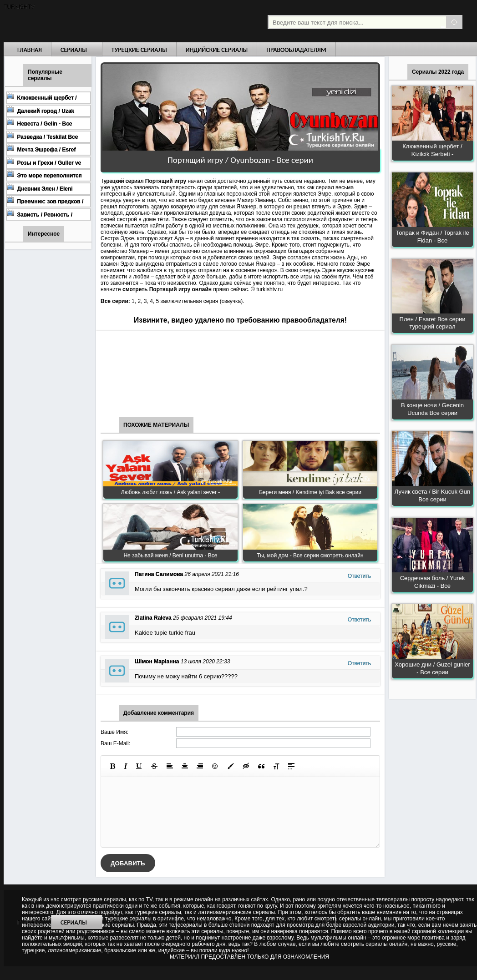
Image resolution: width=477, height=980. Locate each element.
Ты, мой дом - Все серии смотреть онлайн (310, 556)
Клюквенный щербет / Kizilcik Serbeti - (432, 150)
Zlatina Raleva (153, 618)
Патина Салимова (159, 574)
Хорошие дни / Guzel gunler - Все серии (432, 668)
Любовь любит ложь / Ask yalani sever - (170, 492)
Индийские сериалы (217, 50)
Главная (30, 50)
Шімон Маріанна (157, 662)
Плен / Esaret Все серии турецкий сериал (433, 323)
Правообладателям (296, 50)
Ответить (359, 576)
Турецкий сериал (123, 181)
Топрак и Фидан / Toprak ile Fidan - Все (432, 237)
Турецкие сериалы (139, 50)
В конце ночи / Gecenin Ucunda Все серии (432, 409)
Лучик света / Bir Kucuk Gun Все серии (432, 495)
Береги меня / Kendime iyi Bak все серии (310, 492)
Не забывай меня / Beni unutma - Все (170, 556)
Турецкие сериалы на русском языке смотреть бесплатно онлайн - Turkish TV (87, 21)
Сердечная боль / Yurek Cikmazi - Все (433, 582)
